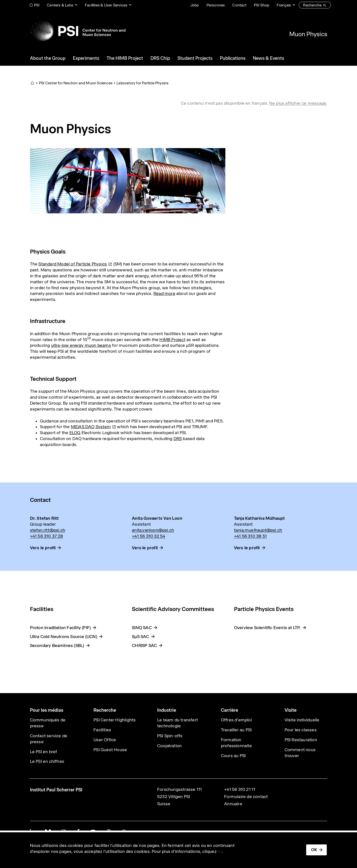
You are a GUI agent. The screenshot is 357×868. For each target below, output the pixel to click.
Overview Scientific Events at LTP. (267, 628)
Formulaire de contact (246, 797)
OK (314, 850)
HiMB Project (172, 340)
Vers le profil (43, 548)
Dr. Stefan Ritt (45, 518)
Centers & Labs (60, 5)
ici (220, 851)
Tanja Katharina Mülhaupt (260, 518)
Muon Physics (308, 34)
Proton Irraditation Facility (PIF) (60, 628)
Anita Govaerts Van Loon (157, 518)
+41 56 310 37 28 (47, 536)
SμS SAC (140, 637)
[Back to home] (78, 31)
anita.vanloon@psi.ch (153, 530)
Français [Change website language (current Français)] (284, 5)
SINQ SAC (142, 628)
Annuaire (233, 804)
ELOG (75, 433)
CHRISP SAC (144, 645)
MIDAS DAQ (93, 427)
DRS (178, 439)
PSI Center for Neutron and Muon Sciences (76, 83)
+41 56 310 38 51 (250, 536)
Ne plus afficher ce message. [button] (298, 103)
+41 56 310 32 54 (149, 536)
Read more (164, 293)
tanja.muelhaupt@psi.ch (258, 530)
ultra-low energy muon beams (81, 345)
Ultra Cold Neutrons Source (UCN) (64, 637)
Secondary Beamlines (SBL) (57, 645)
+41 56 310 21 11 (240, 789)
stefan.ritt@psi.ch (48, 530)
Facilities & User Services (106, 5)
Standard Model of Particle (75, 264)
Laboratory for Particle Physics (143, 83)
